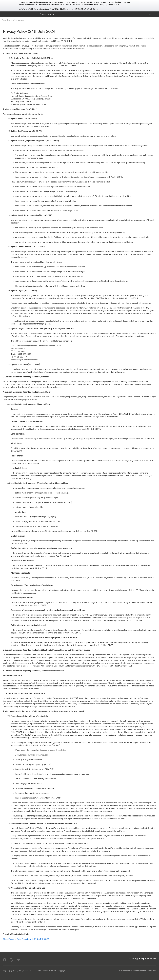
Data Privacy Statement (47, 971)
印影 (5, 971)
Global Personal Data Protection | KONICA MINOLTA (26, 939)
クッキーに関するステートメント (22, 971)
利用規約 (62, 971)
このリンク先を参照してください (119, 2)
